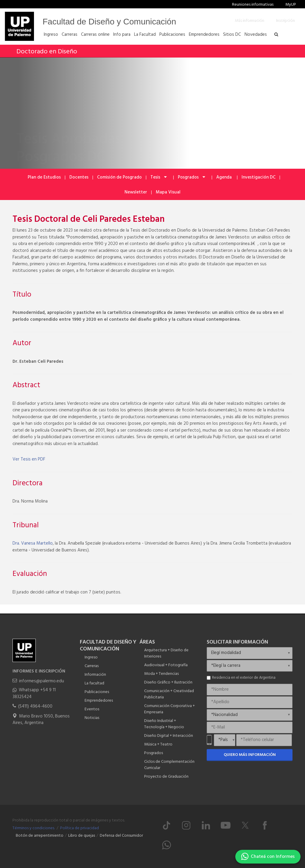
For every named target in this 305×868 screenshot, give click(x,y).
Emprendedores (99, 701)
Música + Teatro (158, 744)
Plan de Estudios (44, 177)
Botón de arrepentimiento (40, 836)
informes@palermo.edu (42, 681)
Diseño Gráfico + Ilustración (168, 682)
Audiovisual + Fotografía (166, 665)
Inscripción (285, 20)
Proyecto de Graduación (166, 777)
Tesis (159, 177)
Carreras (92, 666)
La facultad (94, 683)
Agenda (225, 177)
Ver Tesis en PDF (29, 459)
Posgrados (192, 177)
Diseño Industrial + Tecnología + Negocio (164, 724)
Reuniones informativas (253, 5)
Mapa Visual (168, 192)
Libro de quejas (82, 836)
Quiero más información (250, 755)
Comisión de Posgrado (119, 177)
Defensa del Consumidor (121, 836)
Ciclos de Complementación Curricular (169, 765)
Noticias (92, 718)
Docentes (79, 177)
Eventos (92, 709)
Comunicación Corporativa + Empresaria (169, 709)
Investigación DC (259, 177)
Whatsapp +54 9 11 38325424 (34, 693)
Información (95, 675)
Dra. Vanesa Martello (33, 543)
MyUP (291, 5)
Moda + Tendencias (161, 674)
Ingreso (91, 657)
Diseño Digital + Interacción (169, 736)
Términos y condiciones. (34, 828)
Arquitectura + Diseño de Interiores (166, 653)
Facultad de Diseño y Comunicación (109, 22)
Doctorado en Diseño (47, 52)
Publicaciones (97, 692)
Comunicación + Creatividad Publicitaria (169, 694)
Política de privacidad (80, 828)
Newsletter (136, 192)
